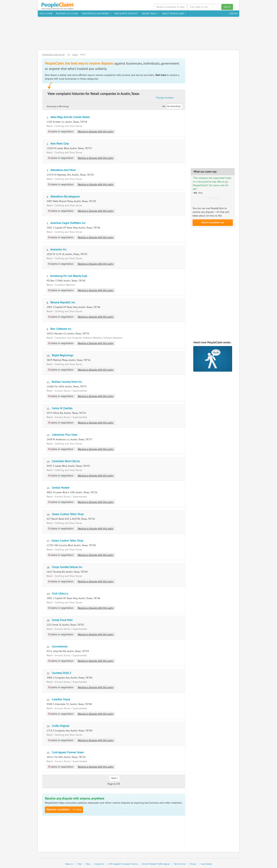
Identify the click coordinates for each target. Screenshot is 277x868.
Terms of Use (180, 864)
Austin (75, 55)
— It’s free (64, 810)
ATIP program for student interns (123, 864)
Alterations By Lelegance (65, 197)
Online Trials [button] (149, 14)
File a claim (46, 14)
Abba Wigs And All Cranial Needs (70, 118)
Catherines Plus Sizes (65, 435)
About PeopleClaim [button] (173, 14)
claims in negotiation (61, 132)
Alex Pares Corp (60, 144)
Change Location (167, 96)
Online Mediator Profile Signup (156, 864)
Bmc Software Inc (61, 329)
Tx (69, 55)
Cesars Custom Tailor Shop (68, 515)
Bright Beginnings (63, 356)
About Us (69, 864)
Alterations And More (63, 170)
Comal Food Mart (62, 620)
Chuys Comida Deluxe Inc (67, 567)
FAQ (79, 864)
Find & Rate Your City (126, 14)
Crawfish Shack (61, 700)
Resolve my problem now (213, 223)
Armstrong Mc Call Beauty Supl (69, 276)
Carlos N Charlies (62, 409)
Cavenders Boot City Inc (66, 462)
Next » (114, 779)
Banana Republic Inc (63, 303)
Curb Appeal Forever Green (68, 753)
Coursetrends (60, 647)
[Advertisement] (138, 35)
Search (227, 7)
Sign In (233, 14)
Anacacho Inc (58, 250)
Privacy (193, 864)
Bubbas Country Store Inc (67, 382)
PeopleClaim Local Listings (53, 55)
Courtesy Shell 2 (61, 673)
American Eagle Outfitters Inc (68, 223)
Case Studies (206, 864)
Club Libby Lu (60, 594)
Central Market (61, 488)
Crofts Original (61, 726)
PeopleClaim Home (58, 6)
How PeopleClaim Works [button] (95, 14)
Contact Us (99, 864)
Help (88, 864)
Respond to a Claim (67, 14)
